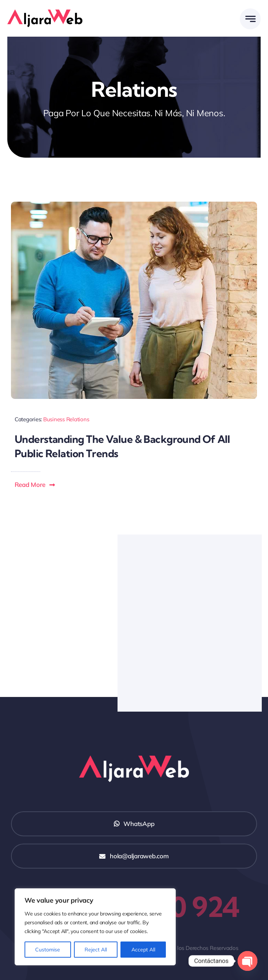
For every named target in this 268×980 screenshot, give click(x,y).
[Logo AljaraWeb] (45, 13)
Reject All (96, 950)
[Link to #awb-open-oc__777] (250, 19)
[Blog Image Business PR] (134, 205)
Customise (48, 950)
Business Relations (66, 419)
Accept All (143, 950)
